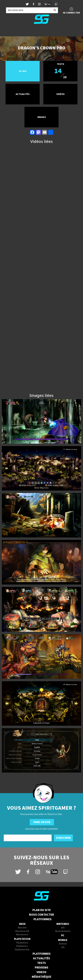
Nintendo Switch (63, 931)
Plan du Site (42, 910)
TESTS (41, 963)
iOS (63, 947)
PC (63, 935)
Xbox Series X (22, 935)
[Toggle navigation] (6, 31)
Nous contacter (41, 915)
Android (63, 944)
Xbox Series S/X (22, 931)
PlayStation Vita (22, 950)
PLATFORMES (42, 954)
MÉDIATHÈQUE (41, 977)
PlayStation (22, 939)
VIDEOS (41, 972)
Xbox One (22, 928)
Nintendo (63, 924)
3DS (63, 928)
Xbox (22, 924)
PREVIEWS (41, 968)
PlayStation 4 (22, 943)
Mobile (63, 940)
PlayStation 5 (22, 946)
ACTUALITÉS (41, 958)
